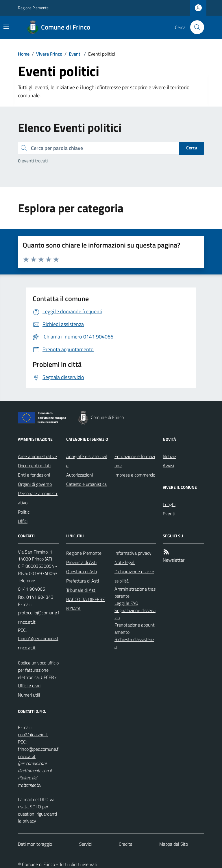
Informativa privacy (133, 553)
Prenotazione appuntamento (135, 628)
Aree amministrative (37, 456)
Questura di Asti (82, 572)
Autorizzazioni (79, 475)
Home (24, 54)
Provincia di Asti (81, 562)
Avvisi (168, 466)
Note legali (125, 562)
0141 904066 (32, 589)
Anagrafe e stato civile (87, 461)
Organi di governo (35, 484)
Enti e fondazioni (34, 475)
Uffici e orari (29, 686)
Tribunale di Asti (81, 590)
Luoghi (169, 504)
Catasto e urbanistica (86, 484)
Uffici (23, 521)
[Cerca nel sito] (195, 27)
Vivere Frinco (49, 54)
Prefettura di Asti (83, 581)
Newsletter (174, 560)
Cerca (192, 148)
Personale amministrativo (38, 498)
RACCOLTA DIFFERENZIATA (86, 604)
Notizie (169, 456)
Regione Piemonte (33, 8)
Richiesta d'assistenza (134, 643)
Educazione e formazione (135, 461)
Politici (24, 512)
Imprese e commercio (135, 475)
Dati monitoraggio (35, 844)
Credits (125, 844)
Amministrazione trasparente (135, 593)
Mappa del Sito (174, 844)
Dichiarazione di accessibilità (134, 576)
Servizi (85, 844)
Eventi (75, 54)
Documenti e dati (34, 466)
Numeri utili (29, 695)
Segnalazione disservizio (135, 614)
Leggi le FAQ (126, 603)
